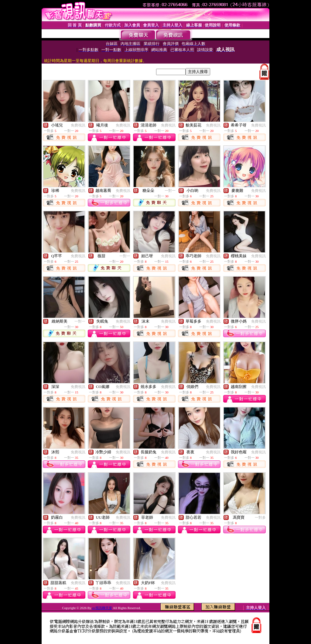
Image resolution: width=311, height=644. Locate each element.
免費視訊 (78, 125)
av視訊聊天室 (102, 608)
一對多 (260, 518)
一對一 (170, 191)
